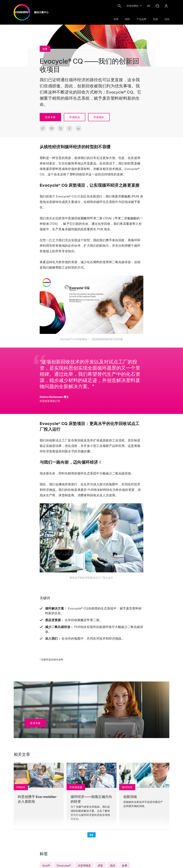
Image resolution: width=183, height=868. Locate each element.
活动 (167, 19)
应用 (116, 19)
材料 (127, 19)
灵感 (155, 19)
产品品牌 (141, 19)
